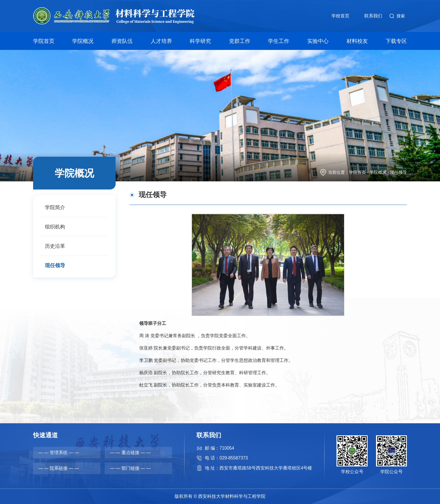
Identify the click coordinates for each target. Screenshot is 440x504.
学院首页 (44, 40)
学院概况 (83, 40)
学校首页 (340, 16)
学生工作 (279, 40)
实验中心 (318, 40)
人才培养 (161, 40)
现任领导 (398, 172)
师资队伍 (122, 40)
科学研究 (200, 40)
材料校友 (357, 40)
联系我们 (373, 16)
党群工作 (240, 40)
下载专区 (396, 40)
